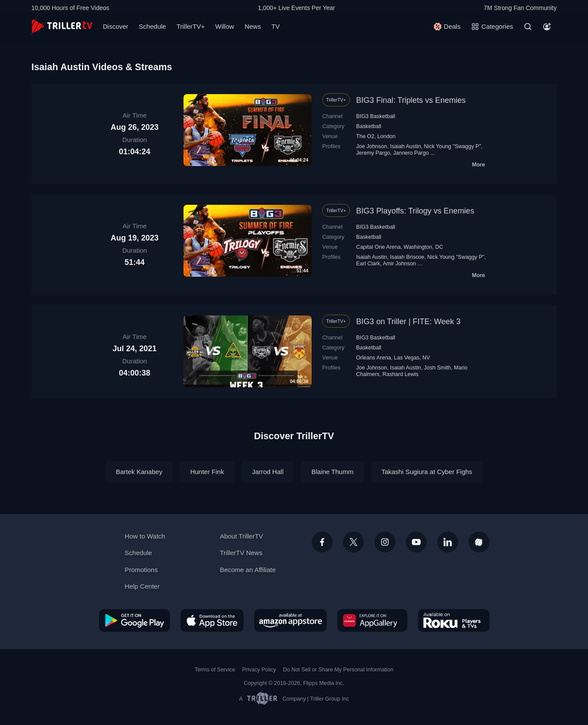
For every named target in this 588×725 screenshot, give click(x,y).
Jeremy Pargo (373, 153)
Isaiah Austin (406, 146)
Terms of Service (215, 670)
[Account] (547, 27)
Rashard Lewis (400, 374)
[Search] (528, 27)
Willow (225, 26)
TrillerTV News (241, 553)
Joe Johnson (372, 146)
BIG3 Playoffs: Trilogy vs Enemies (415, 211)
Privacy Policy (259, 670)
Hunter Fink (207, 472)
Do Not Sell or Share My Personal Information (338, 670)
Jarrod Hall (268, 472)
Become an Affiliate (248, 570)
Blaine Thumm (332, 472)
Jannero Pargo (411, 153)
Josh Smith (438, 368)
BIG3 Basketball (376, 116)
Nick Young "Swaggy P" (453, 146)
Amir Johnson (399, 264)
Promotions (141, 570)
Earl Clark (368, 264)
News (253, 26)
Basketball (369, 126)
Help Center (142, 586)
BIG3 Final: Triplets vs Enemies (411, 100)
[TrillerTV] (62, 26)
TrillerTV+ (191, 26)
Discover (116, 26)
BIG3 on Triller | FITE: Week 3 (408, 322)
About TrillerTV (241, 536)
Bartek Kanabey (139, 472)
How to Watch (145, 536)
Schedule (152, 26)
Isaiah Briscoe (407, 257)
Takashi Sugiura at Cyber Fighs (427, 472)
